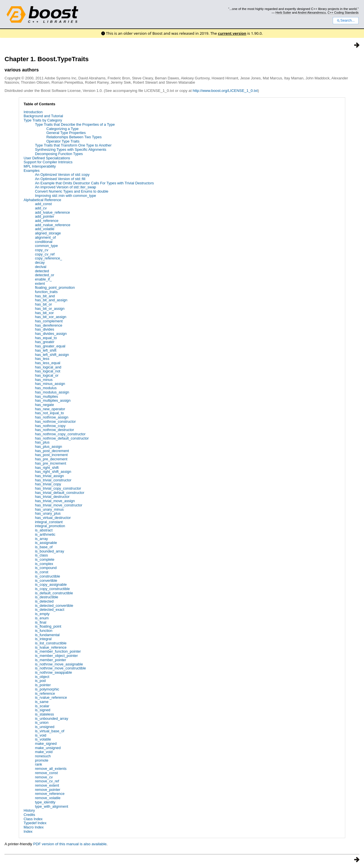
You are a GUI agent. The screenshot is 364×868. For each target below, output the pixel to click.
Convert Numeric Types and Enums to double (72, 191)
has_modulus (46, 388)
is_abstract (44, 530)
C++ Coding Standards (343, 13)
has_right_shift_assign (53, 472)
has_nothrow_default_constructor (62, 438)
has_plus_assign (48, 447)
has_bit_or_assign (50, 309)
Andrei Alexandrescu (312, 13)
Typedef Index (35, 823)
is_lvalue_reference (51, 647)
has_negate (45, 405)
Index (28, 831)
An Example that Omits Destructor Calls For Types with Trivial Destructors (94, 183)
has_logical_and (48, 367)
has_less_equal (48, 363)
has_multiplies (46, 396)
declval (41, 267)
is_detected (44, 601)
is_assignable (46, 543)
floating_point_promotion (55, 287)
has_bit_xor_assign (51, 317)
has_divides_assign (51, 334)
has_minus (44, 380)
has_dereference (49, 325)
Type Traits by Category (43, 120)
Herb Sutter (283, 13)
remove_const (46, 773)
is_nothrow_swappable (53, 672)
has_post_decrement (52, 451)
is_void (41, 735)
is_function (44, 631)
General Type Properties (66, 133)
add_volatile (45, 229)
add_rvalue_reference (53, 225)
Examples (32, 171)
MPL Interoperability (40, 166)
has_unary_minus (49, 509)
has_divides (45, 329)
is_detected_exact (50, 610)
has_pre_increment (51, 463)
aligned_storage (48, 233)
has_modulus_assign (52, 392)
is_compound (46, 568)
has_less (42, 359)
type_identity (45, 802)
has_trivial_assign (49, 476)
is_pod (40, 681)
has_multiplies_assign (53, 400)
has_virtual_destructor (53, 518)
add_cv (41, 208)
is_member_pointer (51, 660)
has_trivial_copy (48, 484)
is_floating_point (48, 626)
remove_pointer (48, 790)
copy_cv (42, 250)
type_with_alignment (52, 806)
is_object (42, 677)
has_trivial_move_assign (55, 501)
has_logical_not (48, 371)
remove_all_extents (51, 769)
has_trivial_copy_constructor (58, 488)
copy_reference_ (48, 258)
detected (42, 271)
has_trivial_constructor (53, 480)
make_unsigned (48, 748)
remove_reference (50, 794)
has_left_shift (46, 350)
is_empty (42, 614)
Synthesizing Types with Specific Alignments (71, 150)
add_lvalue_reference (52, 212)
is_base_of (44, 547)
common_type (46, 246)
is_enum (42, 618)
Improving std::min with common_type (66, 196)
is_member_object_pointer (56, 656)
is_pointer (43, 685)
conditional (44, 242)
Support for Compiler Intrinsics (48, 162)
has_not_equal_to (49, 413)
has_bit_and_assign (51, 300)
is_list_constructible (51, 643)
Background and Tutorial (43, 116)
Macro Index (34, 827)
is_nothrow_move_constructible (60, 668)
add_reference (47, 221)
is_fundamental (47, 635)
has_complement (49, 321)
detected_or (45, 275)
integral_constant (49, 522)
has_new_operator (50, 409)
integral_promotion (50, 526)
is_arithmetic (45, 534)
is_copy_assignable (51, 584)
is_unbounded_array (52, 718)
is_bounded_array (49, 551)
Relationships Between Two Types (74, 137)
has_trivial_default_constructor (60, 493)
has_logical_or (47, 375)
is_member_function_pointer (58, 651)
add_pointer (45, 216)
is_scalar (42, 706)
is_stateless (45, 714)
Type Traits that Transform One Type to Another (73, 145)
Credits (29, 815)
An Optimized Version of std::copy (62, 175)
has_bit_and (45, 296)
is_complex (44, 564)
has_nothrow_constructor (55, 421)
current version (232, 33)
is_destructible (47, 597)
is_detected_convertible (54, 606)
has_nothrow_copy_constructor (60, 434)
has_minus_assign (50, 384)
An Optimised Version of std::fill (60, 179)
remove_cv (44, 777)
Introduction (33, 112)
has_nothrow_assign (52, 417)
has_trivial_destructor (52, 497)
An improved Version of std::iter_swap (66, 187)
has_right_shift (47, 468)
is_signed (43, 710)
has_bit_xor (44, 313)
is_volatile (43, 739)
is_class (42, 555)
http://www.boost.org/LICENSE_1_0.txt (225, 91)
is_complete (45, 559)
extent (40, 284)
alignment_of (45, 237)
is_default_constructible (54, 593)
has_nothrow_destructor (54, 430)
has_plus (42, 442)
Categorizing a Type (63, 129)
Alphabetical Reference (42, 200)
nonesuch (43, 756)
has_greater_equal (50, 346)
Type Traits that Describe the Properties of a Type (75, 124)
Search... (346, 20)
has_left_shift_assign (52, 355)
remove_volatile (48, 798)
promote (42, 760)
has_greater (45, 342)
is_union (42, 722)
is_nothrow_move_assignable (59, 664)
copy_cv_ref (45, 254)
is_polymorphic (47, 689)
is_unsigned (45, 727)
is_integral (43, 639)
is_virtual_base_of (50, 731)
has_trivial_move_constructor (59, 505)
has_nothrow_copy (50, 426)
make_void (44, 752)
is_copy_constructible (52, 589)
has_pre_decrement (51, 459)
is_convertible (46, 581)
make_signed (46, 744)
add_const (43, 204)
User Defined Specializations (47, 158)
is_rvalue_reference (51, 697)
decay (40, 262)
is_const (42, 572)
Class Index (33, 819)
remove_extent (47, 785)
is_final (41, 622)
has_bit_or (44, 304)
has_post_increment (51, 455)
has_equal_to (46, 338)
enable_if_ (43, 279)
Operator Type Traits (63, 141)
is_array (42, 539)
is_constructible (47, 576)
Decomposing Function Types (59, 154)
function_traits (46, 292)
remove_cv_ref (47, 781)
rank (39, 764)
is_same (42, 702)
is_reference (45, 693)
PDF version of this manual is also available (70, 844)
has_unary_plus (48, 513)
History (29, 810)
